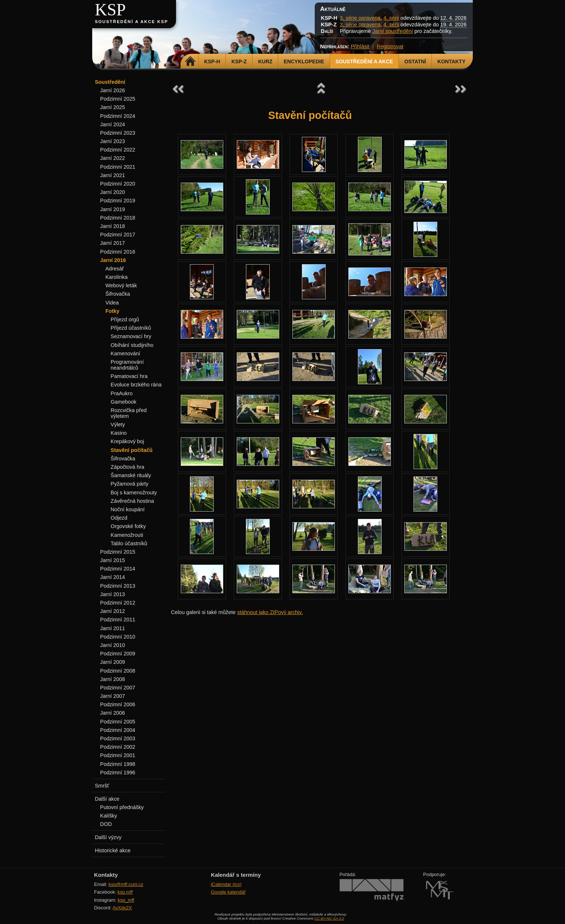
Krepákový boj (127, 441)
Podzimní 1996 (118, 773)
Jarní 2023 (113, 141)
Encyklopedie (304, 61)
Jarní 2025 (113, 107)
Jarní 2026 (113, 90)
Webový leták (121, 285)
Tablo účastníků (129, 543)
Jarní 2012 (113, 611)
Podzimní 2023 (118, 133)
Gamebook (123, 402)
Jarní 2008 (113, 679)
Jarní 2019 (113, 209)
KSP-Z (239, 61)
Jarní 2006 (113, 713)
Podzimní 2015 (118, 552)
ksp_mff (126, 900)
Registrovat (390, 46)
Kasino (119, 433)
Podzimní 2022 (118, 150)
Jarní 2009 (113, 662)
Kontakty (451, 61)
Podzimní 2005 (118, 722)
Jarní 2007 (113, 696)
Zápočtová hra (127, 467)
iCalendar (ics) (226, 884)
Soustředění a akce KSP (131, 22)
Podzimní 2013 (118, 586)
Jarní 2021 (113, 175)
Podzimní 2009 (118, 654)
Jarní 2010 (113, 645)
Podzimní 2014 (118, 569)
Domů (190, 61)
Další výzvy (108, 837)
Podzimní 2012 (118, 603)
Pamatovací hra (129, 376)
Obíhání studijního (132, 345)
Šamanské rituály (131, 475)
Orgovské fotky (128, 526)
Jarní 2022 (113, 158)
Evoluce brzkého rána (136, 385)
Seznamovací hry (131, 336)
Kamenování (125, 353)
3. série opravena (360, 18)
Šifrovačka (118, 294)
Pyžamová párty (129, 484)
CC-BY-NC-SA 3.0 (329, 918)
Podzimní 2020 (118, 184)
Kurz (265, 61)
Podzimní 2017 (118, 235)
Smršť (102, 786)
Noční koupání (128, 509)
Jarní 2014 (113, 577)
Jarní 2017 (113, 243)
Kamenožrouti (127, 535)
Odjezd (119, 518)
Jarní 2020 (113, 192)
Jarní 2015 (113, 560)
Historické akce (113, 850)
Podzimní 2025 (118, 99)
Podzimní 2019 (118, 201)
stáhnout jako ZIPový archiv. (270, 612)
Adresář (115, 269)
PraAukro (121, 393)
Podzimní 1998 (118, 764)
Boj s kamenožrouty (134, 493)
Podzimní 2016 (118, 252)
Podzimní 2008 (118, 671)
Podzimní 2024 (118, 116)
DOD (106, 824)
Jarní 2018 (113, 226)
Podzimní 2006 (118, 704)
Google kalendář (228, 892)
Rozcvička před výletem (128, 413)
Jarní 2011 (113, 628)
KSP (110, 10)
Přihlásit (360, 46)
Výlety (118, 424)
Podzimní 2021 (118, 167)
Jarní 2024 (113, 124)
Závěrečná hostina (132, 501)
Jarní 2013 (113, 594)
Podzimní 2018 (118, 218)
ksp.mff (125, 892)
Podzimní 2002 (118, 747)
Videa (112, 303)
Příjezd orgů (125, 319)
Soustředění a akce (364, 61)
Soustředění (110, 82)
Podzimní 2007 (118, 688)
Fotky (112, 311)
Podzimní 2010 (118, 637)
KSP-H (212, 61)
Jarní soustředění (392, 31)
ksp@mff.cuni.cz (126, 884)
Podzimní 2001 (118, 755)
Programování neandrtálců (127, 365)
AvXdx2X (122, 908)
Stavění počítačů (131, 450)
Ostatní (415, 61)
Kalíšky (109, 816)
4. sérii (391, 18)
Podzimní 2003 (118, 738)
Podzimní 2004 (118, 730)
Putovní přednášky (122, 807)
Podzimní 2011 (118, 620)
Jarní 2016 (113, 260)
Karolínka (117, 277)
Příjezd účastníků (131, 328)
